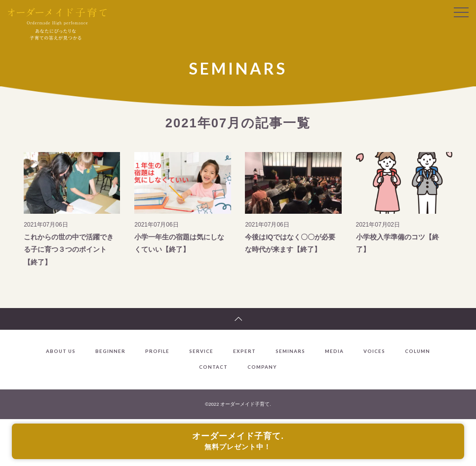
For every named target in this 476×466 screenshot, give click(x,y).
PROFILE (157, 351)
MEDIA (334, 351)
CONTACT (213, 367)
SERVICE (201, 351)
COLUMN (417, 351)
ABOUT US (61, 351)
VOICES (374, 351)
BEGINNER (110, 351)
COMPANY (262, 367)
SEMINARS (290, 351)
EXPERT (244, 351)
